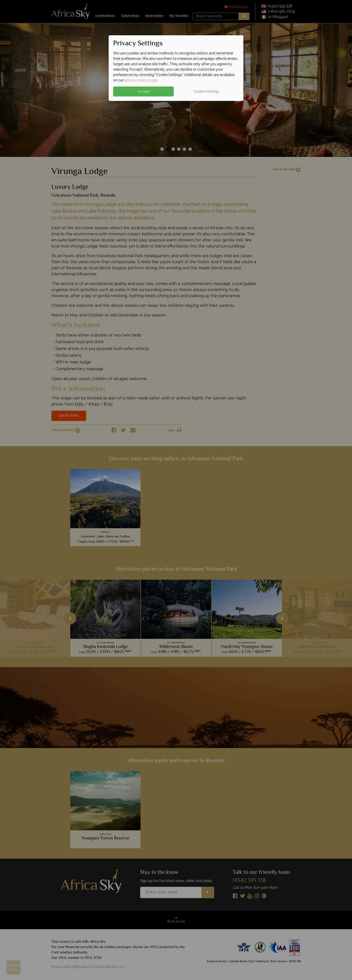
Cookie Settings (206, 91)
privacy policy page (141, 80)
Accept (143, 91)
